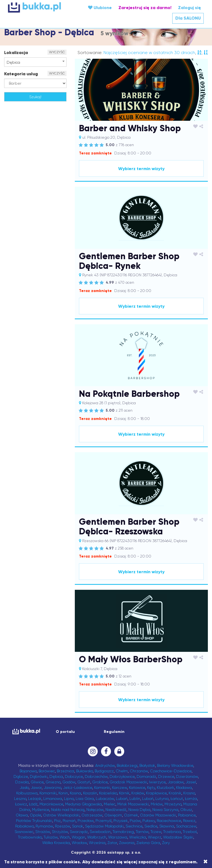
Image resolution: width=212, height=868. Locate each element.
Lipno (69, 799)
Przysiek (121, 821)
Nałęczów (95, 810)
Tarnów (142, 832)
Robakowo (24, 826)
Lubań (122, 799)
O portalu (65, 732)
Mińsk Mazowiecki (133, 804)
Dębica (56, 776)
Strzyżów (60, 832)
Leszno (20, 799)
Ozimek (131, 815)
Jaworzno (52, 787)
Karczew (120, 787)
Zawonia (127, 843)
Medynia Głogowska (84, 804)
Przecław (86, 821)
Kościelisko (108, 793)
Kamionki (102, 787)
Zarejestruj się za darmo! (145, 8)
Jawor (36, 787)
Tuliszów (51, 837)
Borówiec (47, 771)
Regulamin (114, 732)
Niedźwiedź (116, 810)
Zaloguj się (190, 8)
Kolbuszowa (27, 793)
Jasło (24, 787)
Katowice (137, 787)
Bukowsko (84, 771)
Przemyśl (104, 821)
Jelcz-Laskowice (78, 787)
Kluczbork (165, 787)
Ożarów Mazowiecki (158, 815)
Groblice (100, 782)
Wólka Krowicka (56, 843)
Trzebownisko (30, 837)
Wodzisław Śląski (178, 837)
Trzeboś (190, 832)
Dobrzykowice (122, 776)
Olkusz (186, 810)
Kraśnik (175, 793)
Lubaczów (105, 799)
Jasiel (191, 782)
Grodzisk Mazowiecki (128, 782)
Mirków (157, 804)
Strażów (43, 832)
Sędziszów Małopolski (104, 826)
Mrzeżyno (173, 804)
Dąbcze (21, 776)
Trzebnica (172, 832)
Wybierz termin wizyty (141, 169)
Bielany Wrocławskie (175, 765)
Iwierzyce (157, 782)
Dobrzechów (96, 776)
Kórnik (124, 793)
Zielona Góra (148, 843)
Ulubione (100, 8)
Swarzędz (79, 832)
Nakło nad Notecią (68, 810)
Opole (35, 815)
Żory (166, 843)
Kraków (138, 793)
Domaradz (146, 776)
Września (97, 843)
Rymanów (44, 826)
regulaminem (183, 862)
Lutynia (162, 799)
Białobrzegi (127, 765)
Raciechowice (169, 821)
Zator (112, 843)
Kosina (75, 793)
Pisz (57, 821)
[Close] (206, 862)
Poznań (69, 821)
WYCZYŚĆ (57, 52)
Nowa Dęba (139, 810)
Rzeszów (63, 826)
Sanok (78, 826)
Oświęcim (113, 815)
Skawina (167, 826)
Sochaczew (186, 826)
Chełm (122, 771)
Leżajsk (35, 799)
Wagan (79, 837)
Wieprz (155, 837)
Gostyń (84, 782)
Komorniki (48, 793)
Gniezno (53, 782)
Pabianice (187, 815)
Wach (65, 837)
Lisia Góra (85, 799)
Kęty (151, 787)
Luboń (148, 799)
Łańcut (177, 799)
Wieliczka (138, 837)
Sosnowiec (24, 832)
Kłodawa (184, 787)
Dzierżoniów (187, 776)
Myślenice (41, 810)
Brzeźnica (66, 771)
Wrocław (79, 843)
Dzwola (22, 782)
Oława (22, 815)
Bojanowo (28, 771)
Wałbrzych (97, 837)
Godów (69, 782)
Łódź (33, 804)
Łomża (191, 799)
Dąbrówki (39, 776)
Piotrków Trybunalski (34, 821)
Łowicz (21, 804)
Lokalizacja (16, 53)
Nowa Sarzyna (165, 810)
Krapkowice (156, 793)
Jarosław (176, 782)
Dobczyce (74, 776)
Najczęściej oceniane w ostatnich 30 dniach (149, 53)
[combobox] (35, 62)
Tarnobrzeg (123, 832)
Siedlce (151, 826)
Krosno (189, 793)
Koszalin (90, 793)
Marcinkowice (51, 804)
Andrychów (105, 765)
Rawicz (189, 821)
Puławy (149, 821)
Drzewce (166, 776)
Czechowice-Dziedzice (171, 771)
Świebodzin (100, 832)
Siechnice (134, 826)
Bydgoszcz (104, 771)
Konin (63, 793)
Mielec (110, 804)
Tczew (156, 832)
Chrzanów (139, 771)
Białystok (147, 765)
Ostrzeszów (92, 815)
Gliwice (37, 782)
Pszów (135, 821)
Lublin (135, 799)
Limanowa (53, 799)
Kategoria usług (21, 74)
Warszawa (118, 837)
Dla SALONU (188, 18)
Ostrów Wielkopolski (61, 815)
